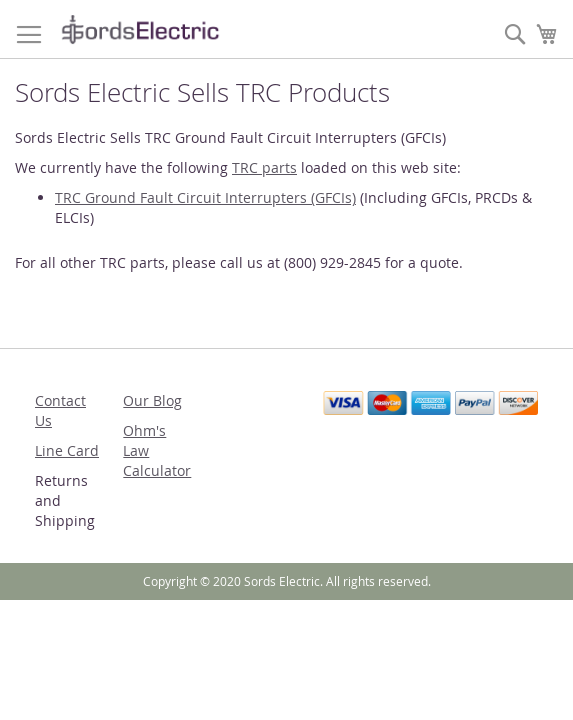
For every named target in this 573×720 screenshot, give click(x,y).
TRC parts (264, 167)
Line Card (67, 450)
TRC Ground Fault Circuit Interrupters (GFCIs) (205, 197)
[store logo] (140, 29)
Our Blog (152, 400)
